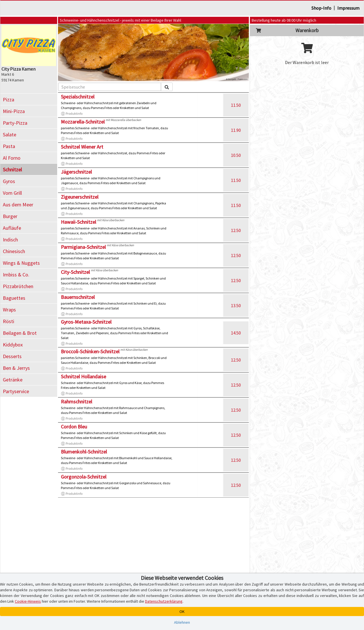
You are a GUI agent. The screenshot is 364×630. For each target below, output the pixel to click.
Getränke (13, 380)
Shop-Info (321, 8)
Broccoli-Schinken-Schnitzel (90, 351)
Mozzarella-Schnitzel (83, 122)
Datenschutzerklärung (164, 601)
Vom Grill (12, 193)
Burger (10, 216)
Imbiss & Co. (16, 275)
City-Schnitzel (75, 272)
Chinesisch (14, 251)
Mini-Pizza (14, 111)
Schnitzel (12, 170)
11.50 (236, 105)
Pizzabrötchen (18, 286)
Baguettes (14, 298)
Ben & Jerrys (16, 368)
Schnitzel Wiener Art (82, 147)
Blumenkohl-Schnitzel (84, 452)
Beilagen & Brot (20, 333)
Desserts (12, 356)
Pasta (9, 146)
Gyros (9, 181)
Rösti (9, 321)
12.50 (236, 230)
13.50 (236, 305)
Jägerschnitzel (76, 172)
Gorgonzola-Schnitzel (84, 477)
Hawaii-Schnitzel (78, 222)
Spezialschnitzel (78, 97)
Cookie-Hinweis (28, 601)
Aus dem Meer (18, 205)
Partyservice (16, 391)
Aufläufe (12, 228)
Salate (10, 135)
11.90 (236, 130)
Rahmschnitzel (76, 402)
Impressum (348, 8)
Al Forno (12, 158)
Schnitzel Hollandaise (83, 376)
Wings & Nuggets (21, 263)
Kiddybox (13, 345)
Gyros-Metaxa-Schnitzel (86, 322)
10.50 (236, 155)
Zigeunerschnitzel (80, 197)
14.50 (236, 333)
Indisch (10, 240)
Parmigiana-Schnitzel (83, 247)
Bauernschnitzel (78, 297)
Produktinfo (72, 114)
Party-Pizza (15, 123)
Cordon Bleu (74, 427)
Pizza (9, 99)
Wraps (9, 310)
